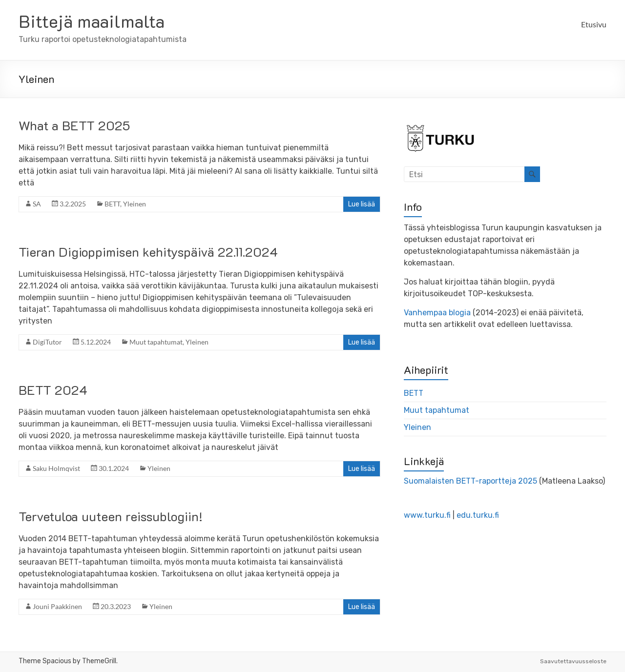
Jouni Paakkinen (57, 606)
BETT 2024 (53, 390)
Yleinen (135, 204)
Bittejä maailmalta (92, 21)
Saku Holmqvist (56, 468)
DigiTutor (47, 342)
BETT (112, 204)
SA (37, 204)
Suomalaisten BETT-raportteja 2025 (470, 481)
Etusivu (594, 24)
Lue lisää (362, 204)
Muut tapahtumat (156, 342)
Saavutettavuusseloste (573, 661)
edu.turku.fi (478, 515)
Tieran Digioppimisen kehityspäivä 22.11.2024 (148, 252)
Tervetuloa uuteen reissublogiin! (111, 516)
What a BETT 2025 (74, 125)
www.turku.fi (427, 515)
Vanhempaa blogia (437, 313)
